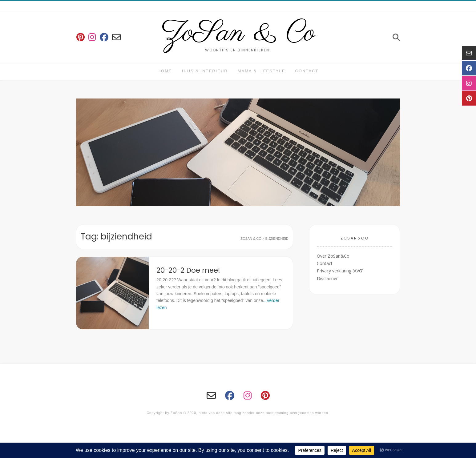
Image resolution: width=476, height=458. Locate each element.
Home (165, 71)
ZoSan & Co (238, 33)
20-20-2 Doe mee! (188, 270)
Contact (307, 71)
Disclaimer (327, 278)
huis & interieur (205, 71)
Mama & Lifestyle (262, 71)
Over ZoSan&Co (333, 256)
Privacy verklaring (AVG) (340, 271)
